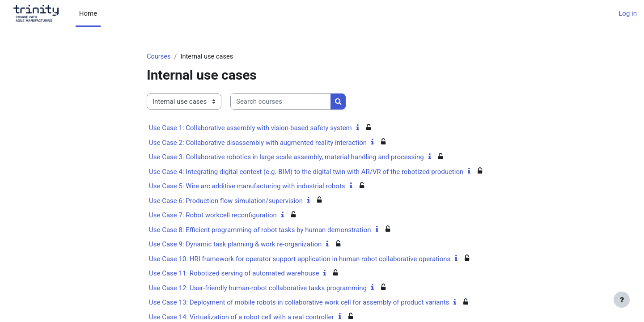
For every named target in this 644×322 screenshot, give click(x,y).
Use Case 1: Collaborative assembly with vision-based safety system (250, 128)
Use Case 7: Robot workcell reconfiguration (213, 216)
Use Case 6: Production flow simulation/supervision (226, 201)
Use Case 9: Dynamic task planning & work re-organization (235, 245)
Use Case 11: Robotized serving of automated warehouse (234, 274)
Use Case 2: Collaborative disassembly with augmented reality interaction (258, 143)
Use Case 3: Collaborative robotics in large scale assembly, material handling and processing (286, 157)
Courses (159, 57)
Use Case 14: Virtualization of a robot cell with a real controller (241, 318)
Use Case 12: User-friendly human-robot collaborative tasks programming (258, 288)
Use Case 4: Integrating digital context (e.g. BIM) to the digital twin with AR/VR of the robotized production (306, 172)
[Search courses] (281, 102)
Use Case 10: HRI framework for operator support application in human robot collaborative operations (300, 259)
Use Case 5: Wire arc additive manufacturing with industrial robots (247, 186)
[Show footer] (622, 300)
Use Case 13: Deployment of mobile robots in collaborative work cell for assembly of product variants (299, 303)
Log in (628, 13)
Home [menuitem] (88, 13)
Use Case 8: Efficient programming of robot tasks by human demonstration (260, 230)
